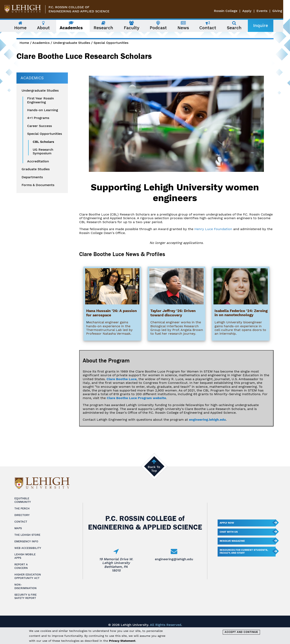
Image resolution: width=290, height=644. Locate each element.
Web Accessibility (28, 548)
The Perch (22, 508)
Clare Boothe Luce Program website (136, 398)
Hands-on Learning (43, 110)
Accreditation (38, 161)
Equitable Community (23, 500)
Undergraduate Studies (72, 43)
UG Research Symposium (43, 151)
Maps (18, 528)
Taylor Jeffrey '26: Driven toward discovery (173, 313)
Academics (41, 43)
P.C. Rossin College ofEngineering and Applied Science (79, 9)
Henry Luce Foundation (213, 229)
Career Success (39, 126)
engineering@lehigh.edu (174, 559)
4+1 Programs (38, 118)
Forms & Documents (38, 185)
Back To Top (154, 469)
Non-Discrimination (26, 586)
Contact (21, 522)
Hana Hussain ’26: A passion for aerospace (111, 313)
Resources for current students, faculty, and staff (244, 551)
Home (24, 43)
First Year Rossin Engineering (41, 100)
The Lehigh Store (27, 535)
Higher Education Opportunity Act (28, 576)
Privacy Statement (122, 641)
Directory (22, 515)
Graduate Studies (36, 169)
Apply (254, 11)
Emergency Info (26, 541)
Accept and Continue (241, 632)
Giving (284, 11)
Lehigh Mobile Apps (25, 556)
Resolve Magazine (232, 541)
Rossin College (232, 11)
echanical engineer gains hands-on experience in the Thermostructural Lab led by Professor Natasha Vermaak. (109, 328)
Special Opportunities (111, 43)
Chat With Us (229, 532)
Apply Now (227, 523)
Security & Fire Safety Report (26, 596)
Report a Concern (21, 566)
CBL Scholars (43, 142)
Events (269, 11)
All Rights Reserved (166, 625)
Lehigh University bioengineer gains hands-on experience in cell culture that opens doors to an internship (240, 328)
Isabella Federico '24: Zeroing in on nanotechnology (241, 313)
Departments (32, 177)
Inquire (264, 26)
